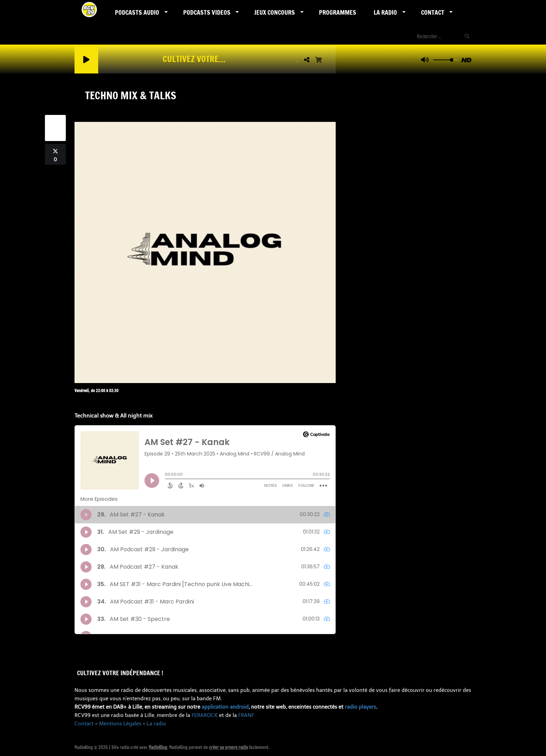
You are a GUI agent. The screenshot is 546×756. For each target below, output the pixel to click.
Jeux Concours (275, 12)
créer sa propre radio (228, 747)
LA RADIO (385, 12)
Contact (433, 12)
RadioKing (158, 747)
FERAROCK (205, 715)
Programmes (338, 12)
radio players (360, 707)
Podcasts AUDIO (137, 12)
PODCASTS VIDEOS (207, 12)
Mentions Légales (120, 724)
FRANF (246, 715)
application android (225, 707)
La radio (156, 724)
